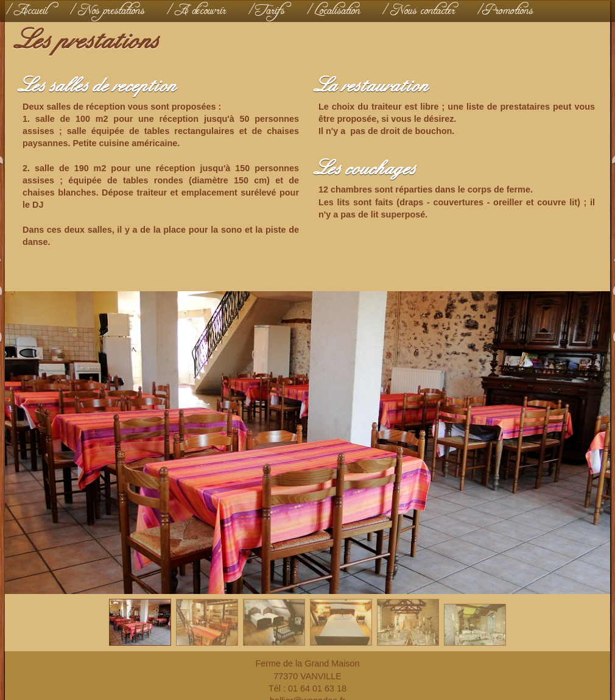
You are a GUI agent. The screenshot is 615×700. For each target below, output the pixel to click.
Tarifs (271, 11)
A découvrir (201, 11)
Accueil (31, 11)
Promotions (509, 11)
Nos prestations (111, 11)
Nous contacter (423, 11)
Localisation (338, 11)
